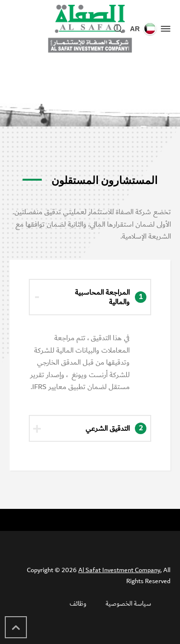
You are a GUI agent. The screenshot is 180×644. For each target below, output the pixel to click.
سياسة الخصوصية (128, 604)
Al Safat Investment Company (119, 570)
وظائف (78, 604)
